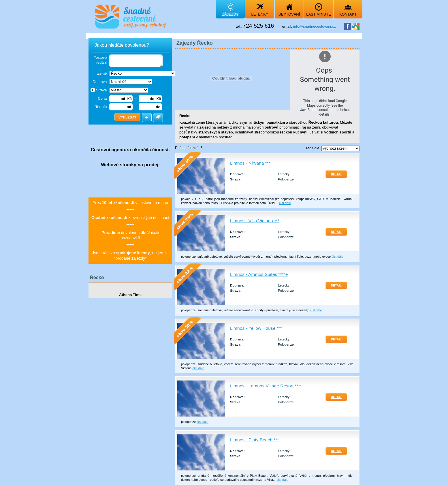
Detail (336, 174)
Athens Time (130, 295)
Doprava (100, 82)
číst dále (285, 203)
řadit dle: (314, 148)
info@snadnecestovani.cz (315, 26)
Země (102, 73)
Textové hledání (100, 60)
